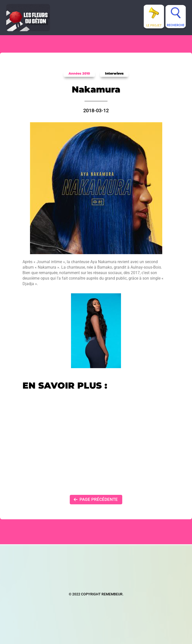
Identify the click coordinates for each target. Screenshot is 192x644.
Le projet (154, 25)
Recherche (176, 25)
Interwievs (114, 73)
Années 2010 (79, 73)
